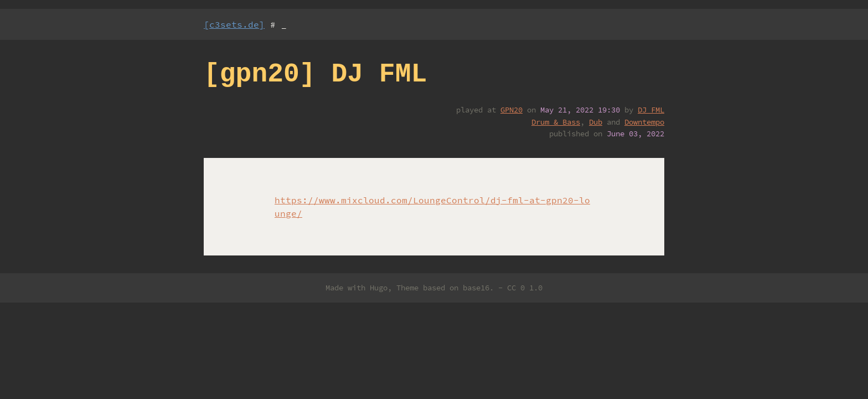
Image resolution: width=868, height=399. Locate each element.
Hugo (379, 288)
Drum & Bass (556, 122)
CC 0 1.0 (525, 288)
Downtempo (644, 122)
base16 (476, 288)
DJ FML (651, 110)
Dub (596, 122)
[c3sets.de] (234, 24)
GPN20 (512, 110)
